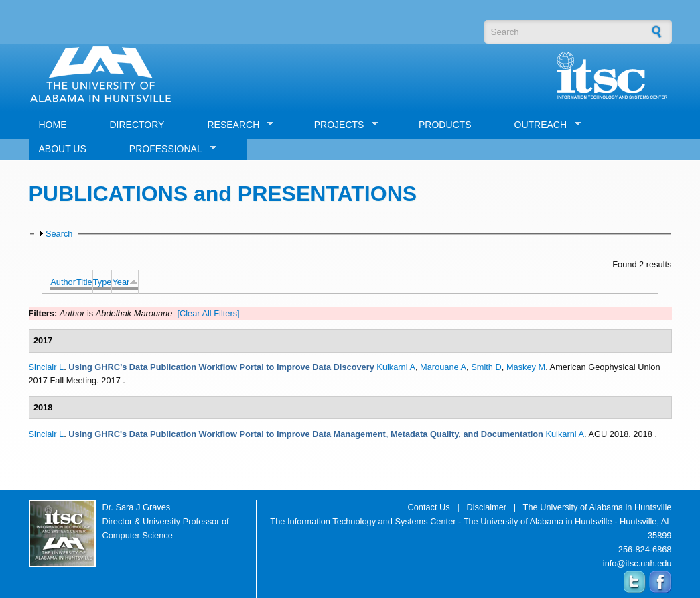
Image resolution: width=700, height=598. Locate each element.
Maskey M (526, 367)
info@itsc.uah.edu (637, 563)
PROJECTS (341, 125)
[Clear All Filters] (208, 313)
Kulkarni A (396, 367)
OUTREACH (543, 125)
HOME (53, 125)
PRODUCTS (445, 125)
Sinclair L (47, 367)
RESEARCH (235, 125)
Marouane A (443, 367)
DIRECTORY (137, 125)
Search (59, 234)
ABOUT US (63, 149)
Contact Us (428, 507)
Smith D (486, 367)
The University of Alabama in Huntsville (598, 507)
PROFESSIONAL (168, 149)
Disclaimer (486, 507)
